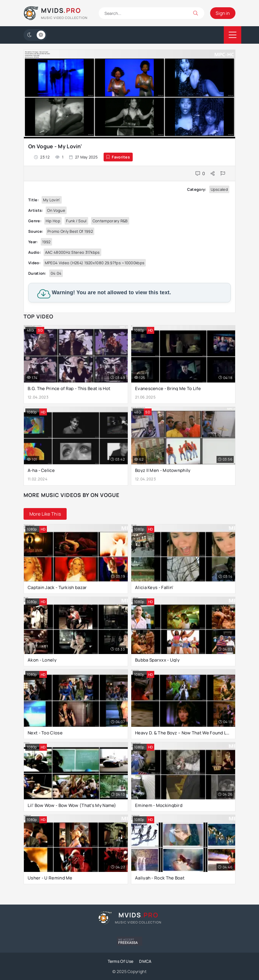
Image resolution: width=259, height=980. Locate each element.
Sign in (222, 13)
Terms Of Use (121, 961)
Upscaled (219, 189)
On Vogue (56, 210)
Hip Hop (53, 221)
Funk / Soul (76, 221)
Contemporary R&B (110, 221)
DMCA (145, 961)
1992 (46, 242)
